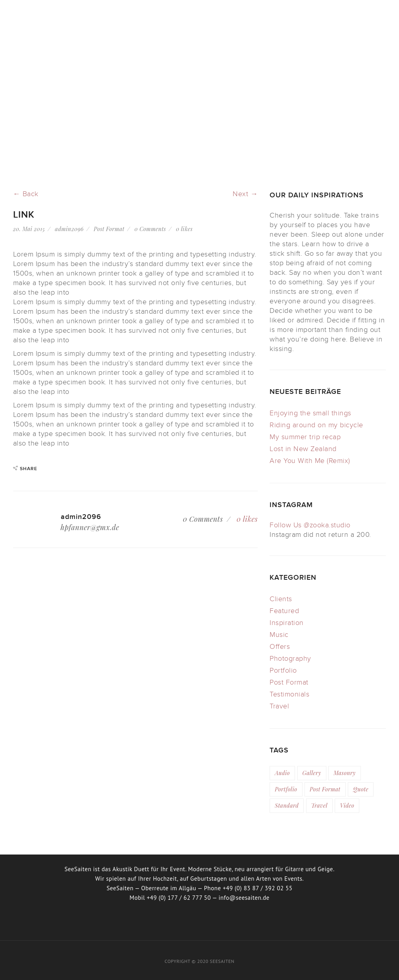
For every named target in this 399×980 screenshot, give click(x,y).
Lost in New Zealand (303, 449)
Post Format (109, 229)
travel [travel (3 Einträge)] (319, 805)
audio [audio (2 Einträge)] (282, 773)
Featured (284, 611)
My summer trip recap (305, 437)
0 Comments (150, 229)
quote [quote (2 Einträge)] (361, 789)
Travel (279, 706)
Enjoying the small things (310, 413)
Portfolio (283, 670)
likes (184, 229)
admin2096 (69, 229)
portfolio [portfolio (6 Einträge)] (286, 789)
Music (279, 635)
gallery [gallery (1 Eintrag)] (312, 773)
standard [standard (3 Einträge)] (287, 805)
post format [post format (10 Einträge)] (325, 789)
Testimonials (289, 694)
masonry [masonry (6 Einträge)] (345, 773)
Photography (290, 659)
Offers (280, 647)
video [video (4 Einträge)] (347, 805)
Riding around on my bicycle (316, 425)
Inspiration (287, 623)
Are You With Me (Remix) (310, 461)
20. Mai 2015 (29, 229)
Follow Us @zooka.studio (310, 525)
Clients (281, 599)
